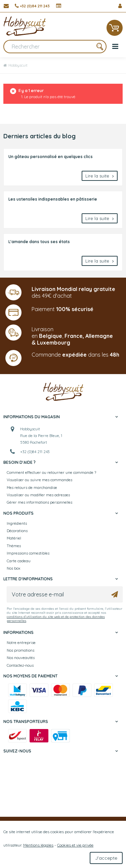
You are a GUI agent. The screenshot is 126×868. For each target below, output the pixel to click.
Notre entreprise (21, 643)
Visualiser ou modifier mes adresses (38, 495)
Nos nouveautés (21, 658)
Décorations (17, 531)
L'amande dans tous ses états (39, 242)
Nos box (13, 568)
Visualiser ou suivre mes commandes (39, 480)
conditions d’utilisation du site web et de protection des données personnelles (56, 619)
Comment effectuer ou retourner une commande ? (51, 473)
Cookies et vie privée (75, 845)
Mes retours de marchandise (32, 488)
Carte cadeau (19, 561)
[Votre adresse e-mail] (65, 594)
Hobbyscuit (15, 65)
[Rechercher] (55, 47)
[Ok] (115, 594)
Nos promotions (20, 650)
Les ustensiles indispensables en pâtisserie (53, 199)
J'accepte (106, 858)
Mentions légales (38, 845)
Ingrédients (17, 523)
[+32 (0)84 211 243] (32, 6)
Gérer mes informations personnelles (39, 502)
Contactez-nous (20, 665)
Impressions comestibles (28, 553)
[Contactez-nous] (6, 6)
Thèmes (14, 546)
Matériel (14, 538)
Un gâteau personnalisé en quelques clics (51, 157)
